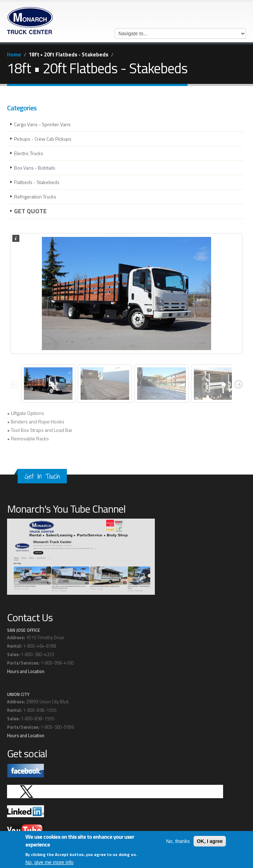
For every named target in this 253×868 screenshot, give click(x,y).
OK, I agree (210, 841)
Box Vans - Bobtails (35, 168)
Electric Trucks (29, 153)
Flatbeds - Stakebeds (37, 182)
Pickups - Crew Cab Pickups (43, 139)
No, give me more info (49, 862)
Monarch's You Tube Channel (66, 509)
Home (14, 54)
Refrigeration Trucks (35, 197)
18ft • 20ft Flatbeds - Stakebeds (69, 54)
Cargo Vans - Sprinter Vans (42, 124)
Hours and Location (26, 671)
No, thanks (178, 841)
